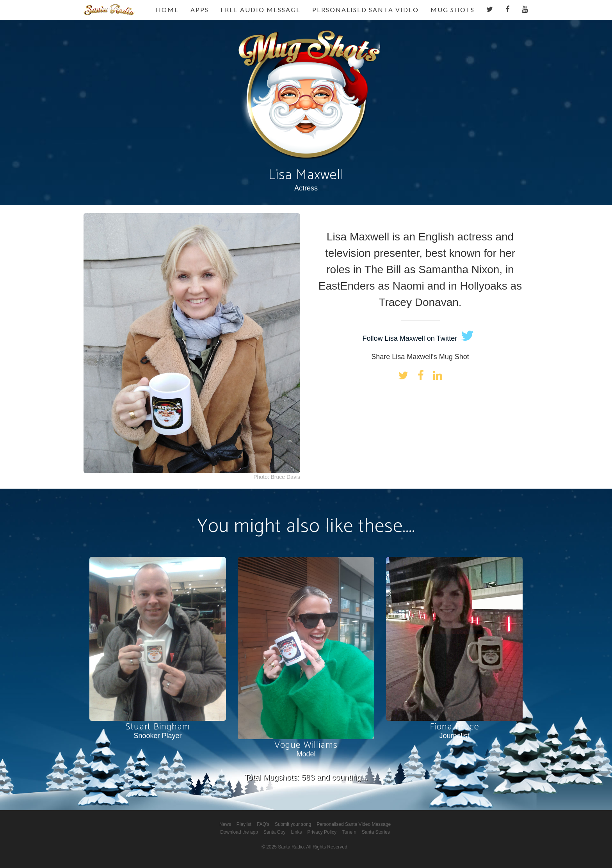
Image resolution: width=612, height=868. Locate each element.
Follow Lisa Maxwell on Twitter (418, 338)
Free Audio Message (261, 10)
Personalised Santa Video (366, 10)
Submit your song (293, 824)
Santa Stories (376, 832)
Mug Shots (453, 10)
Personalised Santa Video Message (354, 824)
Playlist (244, 824)
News (225, 824)
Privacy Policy (322, 832)
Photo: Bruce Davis (277, 477)
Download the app (239, 832)
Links (296, 832)
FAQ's (263, 824)
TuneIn (349, 832)
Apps (200, 10)
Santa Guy (275, 832)
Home (167, 10)
